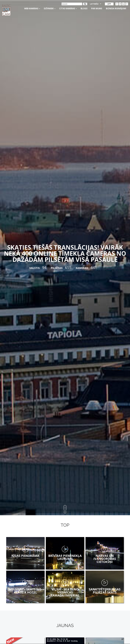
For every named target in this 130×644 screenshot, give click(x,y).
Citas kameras (68, 8)
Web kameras (32, 8)
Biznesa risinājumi (116, 8)
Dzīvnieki (50, 8)
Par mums (97, 8)
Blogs (84, 8)
